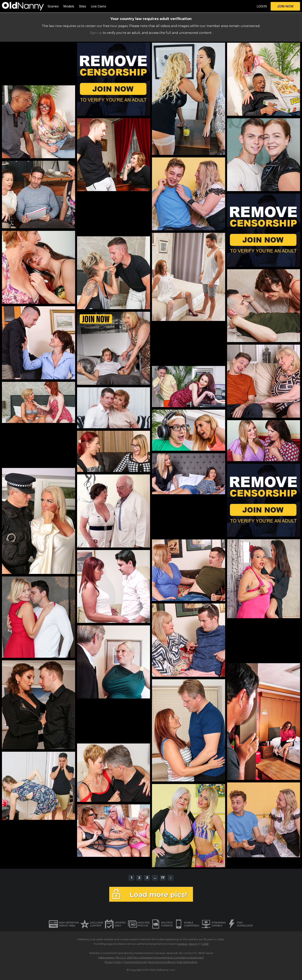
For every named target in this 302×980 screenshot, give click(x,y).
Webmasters (106, 958)
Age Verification (187, 962)
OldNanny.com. (166, 970)
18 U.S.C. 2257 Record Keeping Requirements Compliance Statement (160, 958)
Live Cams (98, 6)
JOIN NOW (285, 6)
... (155, 878)
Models (69, 6)
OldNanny (83, 939)
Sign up (96, 33)
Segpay (183, 944)
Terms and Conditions (162, 962)
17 (163, 878)
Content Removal (135, 962)
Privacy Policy (113, 962)
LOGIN (262, 6)
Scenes (53, 6)
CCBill (205, 944)
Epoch (193, 944)
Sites (82, 6)
